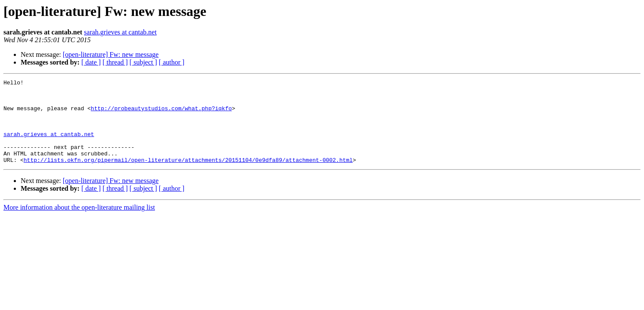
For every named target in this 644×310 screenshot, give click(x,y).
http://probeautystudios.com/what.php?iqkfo (161, 115)
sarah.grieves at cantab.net (120, 32)
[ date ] (91, 62)
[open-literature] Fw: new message (111, 54)
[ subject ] (143, 62)
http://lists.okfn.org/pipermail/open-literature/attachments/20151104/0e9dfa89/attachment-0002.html (188, 177)
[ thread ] (115, 62)
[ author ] (172, 62)
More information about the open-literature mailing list (79, 224)
